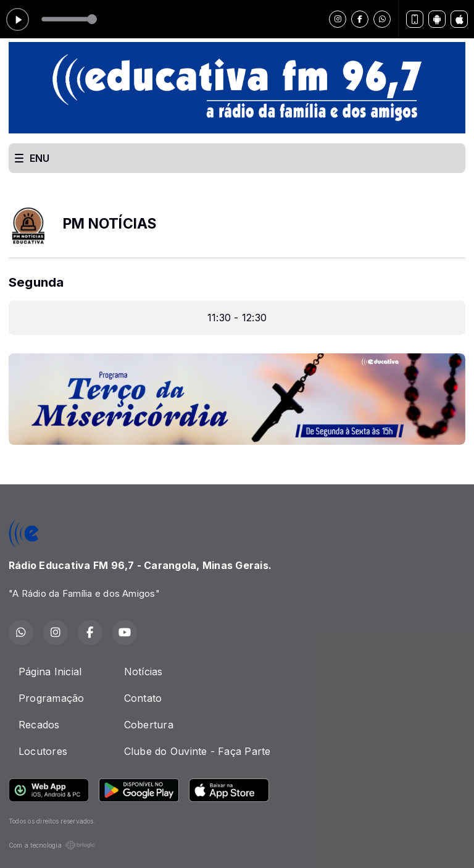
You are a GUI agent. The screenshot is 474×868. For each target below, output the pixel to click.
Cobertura (149, 725)
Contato (143, 698)
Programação (52, 698)
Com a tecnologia (52, 845)
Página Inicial (50, 672)
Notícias (143, 672)
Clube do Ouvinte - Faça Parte (197, 751)
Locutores (43, 751)
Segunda (36, 282)
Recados (39, 725)
